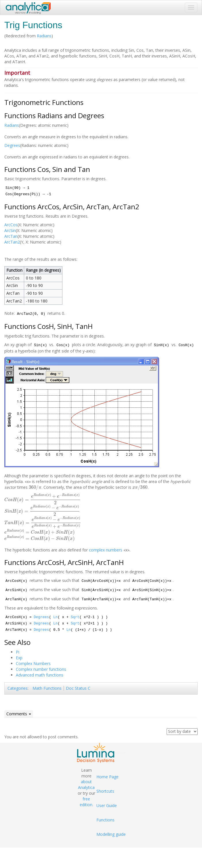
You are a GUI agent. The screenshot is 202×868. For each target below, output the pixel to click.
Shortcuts (105, 791)
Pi (18, 652)
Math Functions (47, 688)
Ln (55, 617)
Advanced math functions (40, 675)
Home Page (107, 777)
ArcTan (11, 236)
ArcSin (10, 230)
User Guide (107, 805)
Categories (18, 688)
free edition (86, 802)
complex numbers (106, 550)
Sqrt (75, 617)
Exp (19, 658)
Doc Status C (78, 688)
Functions (105, 820)
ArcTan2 (12, 242)
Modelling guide (111, 834)
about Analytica (86, 784)
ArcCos (11, 225)
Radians (44, 36)
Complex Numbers (33, 663)
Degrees (12, 145)
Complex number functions (41, 669)
